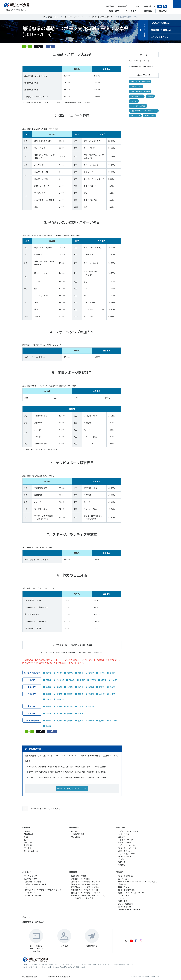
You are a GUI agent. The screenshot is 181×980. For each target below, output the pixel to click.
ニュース (136, 6)
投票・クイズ (124, 887)
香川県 (59, 713)
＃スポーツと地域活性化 (138, 106)
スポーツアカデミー (33, 895)
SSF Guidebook (31, 851)
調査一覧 (122, 862)
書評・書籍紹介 (125, 907)
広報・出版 (123, 901)
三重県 (70, 694)
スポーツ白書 (124, 834)
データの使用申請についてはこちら (72, 789)
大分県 (91, 721)
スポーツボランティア (127, 851)
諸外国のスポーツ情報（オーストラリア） (89, 895)
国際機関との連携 (79, 876)
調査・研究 (53, 17)
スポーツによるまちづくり (129, 845)
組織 (26, 837)
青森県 (59, 673)
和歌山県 (60, 699)
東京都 (49, 680)
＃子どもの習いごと (137, 96)
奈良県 (49, 699)
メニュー (177, 4)
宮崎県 (102, 721)
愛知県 (59, 694)
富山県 (59, 687)
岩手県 (70, 673)
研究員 (74, 831)
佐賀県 (59, 721)
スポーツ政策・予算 (126, 854)
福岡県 (49, 721)
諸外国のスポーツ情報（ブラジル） (86, 893)
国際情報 (73, 872)
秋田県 (81, 673)
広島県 (81, 706)
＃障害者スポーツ (136, 86)
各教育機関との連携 (33, 882)
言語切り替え (160, 6)
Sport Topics (124, 879)
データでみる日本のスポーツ (100, 17)
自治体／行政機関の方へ (161, 23)
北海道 (49, 673)
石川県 (70, 687)
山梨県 (91, 687)
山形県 (102, 673)
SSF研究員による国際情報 (82, 898)
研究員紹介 (123, 6)
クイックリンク (145, 30)
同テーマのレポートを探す (142, 66)
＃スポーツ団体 (149, 116)
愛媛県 (70, 713)
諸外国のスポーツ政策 (80, 879)
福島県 (112, 673)
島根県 (59, 706)
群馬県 (114, 680)
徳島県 (49, 713)
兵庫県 (112, 694)
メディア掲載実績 (125, 904)
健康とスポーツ (125, 856)
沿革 (26, 840)
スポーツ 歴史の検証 (127, 890)
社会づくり (27, 872)
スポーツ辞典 (124, 895)
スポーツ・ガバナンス (127, 848)
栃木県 (104, 680)
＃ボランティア (135, 116)
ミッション (29, 831)
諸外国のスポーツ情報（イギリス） (86, 882)
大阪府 (102, 694)
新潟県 (49, 687)
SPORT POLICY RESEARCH (129, 909)
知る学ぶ (120, 872)
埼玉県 (72, 680)
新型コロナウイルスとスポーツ (131, 893)
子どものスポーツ (125, 840)
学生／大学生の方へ (160, 37)
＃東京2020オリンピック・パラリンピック (143, 111)
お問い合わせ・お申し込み (33, 922)
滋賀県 (81, 694)
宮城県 (91, 673)
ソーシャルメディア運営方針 (58, 977)
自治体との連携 (31, 879)
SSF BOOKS (123, 898)
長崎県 (70, 721)
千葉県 (82, 680)
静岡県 (49, 694)
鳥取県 (49, 706)
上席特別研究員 (78, 834)
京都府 (91, 694)
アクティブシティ (31, 876)
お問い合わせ (150, 6)
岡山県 (70, 706)
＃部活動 (150, 96)
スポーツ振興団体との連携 (35, 884)
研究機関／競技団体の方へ (162, 30)
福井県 (81, 687)
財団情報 (110, 6)
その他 (121, 859)
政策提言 (122, 837)
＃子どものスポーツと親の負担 (140, 82)
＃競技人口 (134, 101)
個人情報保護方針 (30, 977)
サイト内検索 (165, 6)
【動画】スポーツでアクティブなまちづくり (43, 890)
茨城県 (93, 680)
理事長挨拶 (29, 834)
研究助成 (122, 865)
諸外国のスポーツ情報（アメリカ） (86, 887)
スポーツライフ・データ (73, 17)
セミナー (28, 887)
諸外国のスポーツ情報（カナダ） (85, 890)
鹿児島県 (113, 721)
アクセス (28, 848)
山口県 (91, 706)
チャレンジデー (31, 893)
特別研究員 (76, 837)
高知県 (81, 713)
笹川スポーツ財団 (44, 17)
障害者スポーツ (125, 842)
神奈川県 (60, 680)
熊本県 (81, 721)
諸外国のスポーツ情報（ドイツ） (85, 884)
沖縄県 (49, 726)
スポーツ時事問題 (125, 876)
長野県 (102, 687)
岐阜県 (112, 687)
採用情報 (28, 842)
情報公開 (28, 845)
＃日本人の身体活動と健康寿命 (140, 91)
